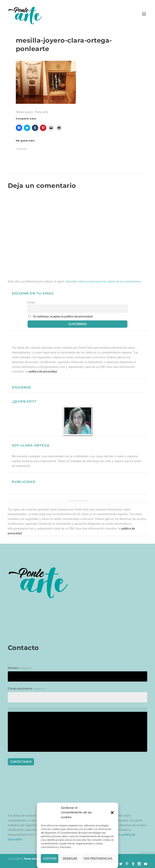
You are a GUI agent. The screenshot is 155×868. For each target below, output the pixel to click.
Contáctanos (21, 762)
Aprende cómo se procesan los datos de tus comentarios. (104, 281)
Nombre (20, 668)
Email (31, 302)
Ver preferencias (98, 859)
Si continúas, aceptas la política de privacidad (63, 316)
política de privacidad (43, 371)
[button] (112, 813)
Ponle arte (30, 859)
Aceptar (50, 859)
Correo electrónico (27, 689)
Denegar (70, 859)
